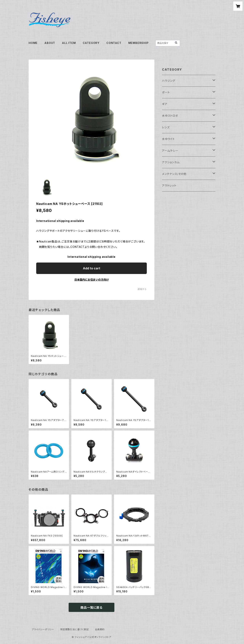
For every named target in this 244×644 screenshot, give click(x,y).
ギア (165, 104)
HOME (33, 43)
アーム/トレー (170, 151)
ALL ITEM (69, 43)
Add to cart (92, 268)
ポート (166, 92)
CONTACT (114, 43)
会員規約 (100, 629)
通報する (142, 289)
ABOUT (50, 43)
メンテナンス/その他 (174, 174)
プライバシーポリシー (43, 629)
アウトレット (169, 185)
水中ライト (168, 139)
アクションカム (171, 162)
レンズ (166, 127)
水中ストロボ (170, 116)
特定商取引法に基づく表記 (75, 629)
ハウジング (169, 81)
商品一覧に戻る (91, 608)
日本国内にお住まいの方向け (91, 280)
